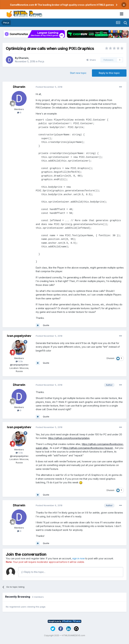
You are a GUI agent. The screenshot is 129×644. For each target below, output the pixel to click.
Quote (46, 325)
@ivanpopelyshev (19, 365)
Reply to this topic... (33, 572)
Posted (49, 87)
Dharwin (23, 58)
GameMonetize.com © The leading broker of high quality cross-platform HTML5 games (62, 5)
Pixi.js (41, 61)
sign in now (78, 558)
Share (91, 60)
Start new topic (78, 73)
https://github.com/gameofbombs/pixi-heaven (88, 448)
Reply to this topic (109, 73)
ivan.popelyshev (19, 336)
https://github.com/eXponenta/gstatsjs (69, 438)
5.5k (19, 361)
